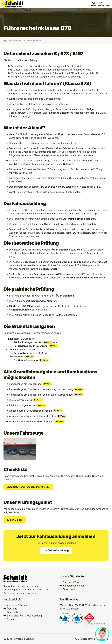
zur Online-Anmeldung (56, 550)
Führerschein (15, 41)
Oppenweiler (70, 589)
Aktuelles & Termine (18, 605)
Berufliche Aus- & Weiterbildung (24, 616)
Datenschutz (88, 639)
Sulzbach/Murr (71, 582)
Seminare (12, 619)
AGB (77, 639)
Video (49, 342)
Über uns (12, 609)
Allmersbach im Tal (73, 586)
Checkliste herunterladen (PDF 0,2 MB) (28, 487)
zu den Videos (15, 520)
